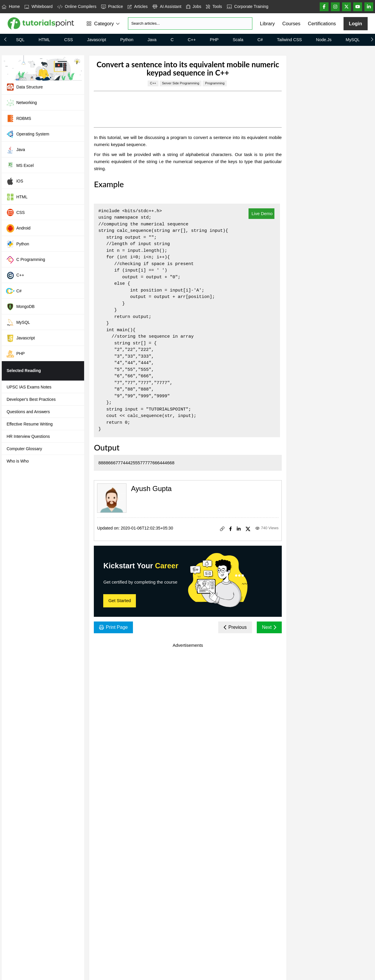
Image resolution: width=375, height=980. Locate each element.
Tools (214, 6)
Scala (238, 40)
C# (260, 40)
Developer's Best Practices (31, 399)
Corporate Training (247, 6)
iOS (14, 181)
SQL (20, 40)
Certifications (322, 24)
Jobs (194, 6)
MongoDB (20, 307)
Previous (235, 627)
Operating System (27, 134)
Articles (138, 6)
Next (269, 627)
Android (18, 228)
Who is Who (17, 461)
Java (152, 40)
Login (355, 24)
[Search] (190, 24)
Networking (21, 103)
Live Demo (261, 213)
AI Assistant (167, 6)
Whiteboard (38, 6)
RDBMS (19, 118)
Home (11, 6)
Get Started (120, 600)
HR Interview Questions (28, 436)
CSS (69, 40)
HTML (44, 40)
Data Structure (24, 87)
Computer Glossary (24, 449)
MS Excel (20, 165)
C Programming (25, 260)
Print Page (113, 627)
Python (127, 40)
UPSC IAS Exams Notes (29, 387)
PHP (214, 40)
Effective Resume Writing (30, 424)
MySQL (353, 40)
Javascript (97, 40)
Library (267, 24)
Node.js (324, 40)
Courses (291, 24)
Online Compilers (77, 6)
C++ (192, 40)
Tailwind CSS (290, 40)
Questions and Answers (28, 412)
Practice (112, 6)
